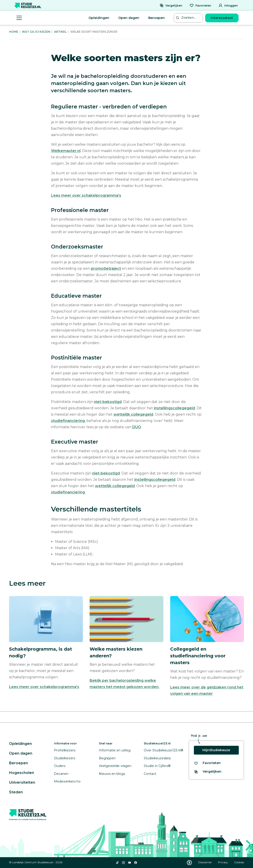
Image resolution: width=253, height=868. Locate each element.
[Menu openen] (19, 18)
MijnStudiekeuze (216, 750)
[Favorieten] (200, 5)
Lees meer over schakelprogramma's (86, 195)
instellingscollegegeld (174, 408)
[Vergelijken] (171, 5)
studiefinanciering (68, 421)
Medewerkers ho (67, 781)
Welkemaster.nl (66, 151)
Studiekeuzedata (157, 758)
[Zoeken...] (189, 18)
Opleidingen (99, 18)
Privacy (223, 862)
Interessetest (222, 18)
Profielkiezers (65, 750)
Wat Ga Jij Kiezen (36, 32)
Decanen (61, 774)
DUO (137, 427)
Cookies (239, 862)
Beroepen (157, 18)
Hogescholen (22, 773)
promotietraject (106, 268)
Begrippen (107, 758)
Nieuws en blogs (112, 774)
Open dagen (129, 18)
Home (14, 32)
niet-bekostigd (108, 402)
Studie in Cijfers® (157, 766)
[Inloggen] (228, 5)
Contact (150, 774)
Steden (16, 792)
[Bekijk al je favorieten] (207, 763)
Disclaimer (205, 862)
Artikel (60, 32)
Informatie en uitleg (115, 750)
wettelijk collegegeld (133, 414)
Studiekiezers (65, 758)
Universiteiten (22, 782)
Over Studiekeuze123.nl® (164, 750)
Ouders (60, 766)
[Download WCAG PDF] (189, 863)
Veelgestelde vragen (115, 766)
